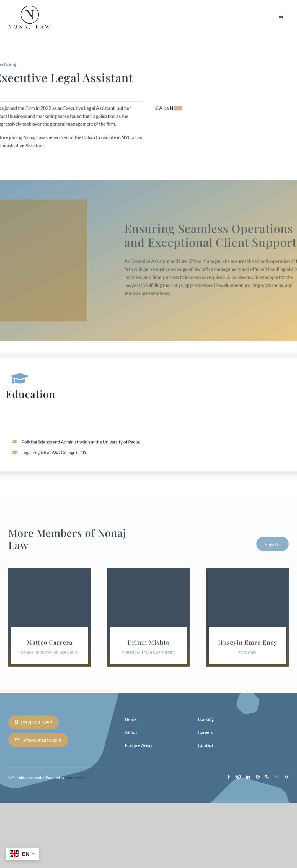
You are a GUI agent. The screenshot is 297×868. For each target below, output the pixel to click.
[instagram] (238, 842)
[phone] (267, 842)
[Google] (258, 842)
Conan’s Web (76, 843)
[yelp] (287, 842)
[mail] (277, 842)
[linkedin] (248, 842)
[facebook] (229, 842)
